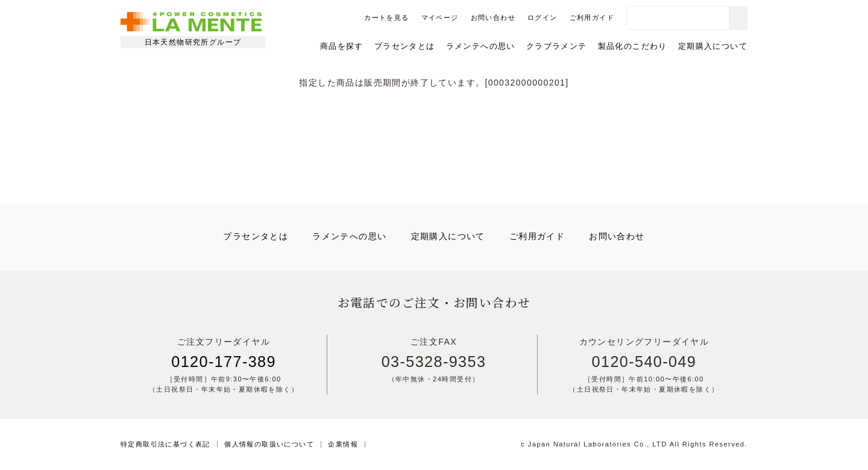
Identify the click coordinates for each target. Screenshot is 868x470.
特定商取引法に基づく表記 (165, 444)
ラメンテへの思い (481, 46)
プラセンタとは (405, 46)
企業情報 (343, 444)
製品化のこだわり (633, 46)
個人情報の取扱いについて (269, 444)
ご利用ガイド (592, 17)
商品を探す (342, 46)
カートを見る (386, 17)
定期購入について (713, 46)
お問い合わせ (493, 17)
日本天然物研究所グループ (193, 42)
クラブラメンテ (557, 46)
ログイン (542, 17)
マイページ (440, 17)
